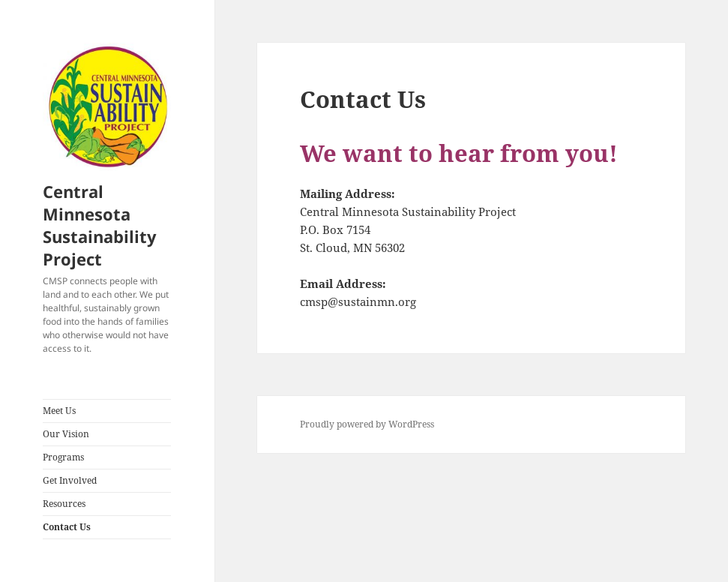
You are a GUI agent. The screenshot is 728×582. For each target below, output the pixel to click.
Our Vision (66, 434)
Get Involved (70, 480)
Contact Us (67, 527)
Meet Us (59, 411)
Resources (64, 504)
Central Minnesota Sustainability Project (100, 225)
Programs (63, 457)
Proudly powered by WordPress (367, 424)
